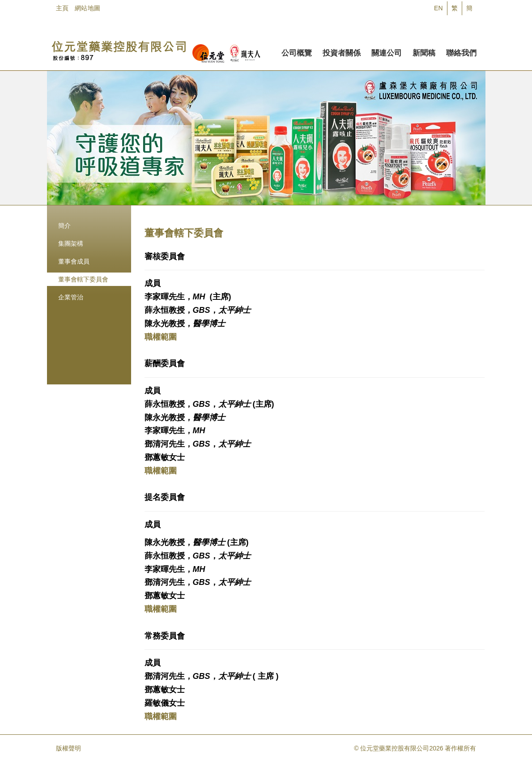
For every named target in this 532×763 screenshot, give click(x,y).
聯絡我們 (461, 51)
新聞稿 (424, 51)
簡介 (64, 226)
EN (438, 8)
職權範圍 (161, 337)
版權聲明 (68, 748)
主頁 (62, 8)
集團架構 (71, 243)
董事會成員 (74, 261)
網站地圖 (87, 8)
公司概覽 (297, 51)
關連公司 (387, 51)
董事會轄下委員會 (83, 279)
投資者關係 (342, 51)
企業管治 (71, 297)
